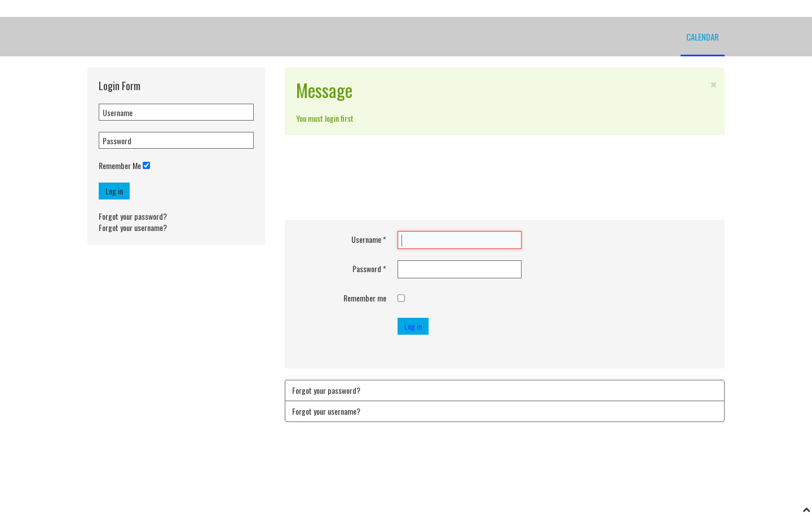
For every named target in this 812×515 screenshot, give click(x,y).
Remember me (365, 298)
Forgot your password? (133, 216)
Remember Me (120, 166)
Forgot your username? (133, 227)
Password (369, 269)
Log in (114, 191)
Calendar (703, 37)
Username (369, 239)
